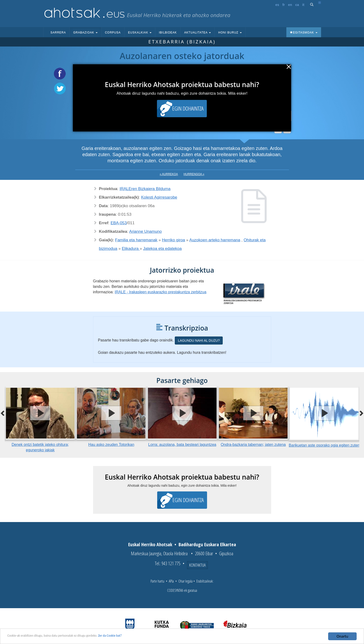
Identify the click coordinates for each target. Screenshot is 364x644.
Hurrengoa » (194, 174)
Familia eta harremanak (136, 240)
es (277, 5)
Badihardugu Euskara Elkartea (207, 544)
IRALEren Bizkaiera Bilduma (145, 189)
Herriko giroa (173, 240)
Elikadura (131, 249)
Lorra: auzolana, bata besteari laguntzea (182, 445)
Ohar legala (185, 581)
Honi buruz (230, 33)
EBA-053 (119, 223)
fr (284, 5)
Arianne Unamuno (145, 231)
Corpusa (113, 33)
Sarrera (58, 33)
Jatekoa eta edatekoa (163, 249)
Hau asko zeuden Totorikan (111, 445)
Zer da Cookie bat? (139, 637)
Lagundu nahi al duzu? (199, 341)
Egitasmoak (304, 33)
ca (297, 5)
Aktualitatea (198, 33)
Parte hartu (157, 581)
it (303, 5)
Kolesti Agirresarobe (159, 197)
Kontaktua (197, 565)
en (290, 5)
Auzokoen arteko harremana (215, 240)
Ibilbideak (168, 33)
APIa (171, 581)
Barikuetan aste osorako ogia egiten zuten (324, 445)
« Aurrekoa (169, 174)
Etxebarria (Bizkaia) (182, 42)
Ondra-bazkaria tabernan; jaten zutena (253, 445)
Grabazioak (85, 33)
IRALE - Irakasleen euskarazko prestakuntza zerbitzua (161, 292)
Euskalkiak (140, 33)
